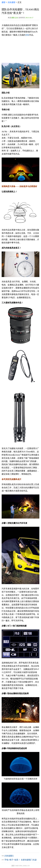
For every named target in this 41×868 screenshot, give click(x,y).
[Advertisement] (20, 50)
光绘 (27, 35)
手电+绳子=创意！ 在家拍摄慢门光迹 (20, 860)
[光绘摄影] (9, 856)
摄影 (4, 2)
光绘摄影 (12, 2)
